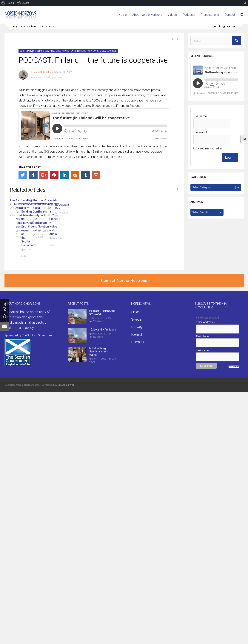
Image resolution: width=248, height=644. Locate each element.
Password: (200, 132)
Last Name (202, 351)
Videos (172, 15)
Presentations (210, 15)
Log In (230, 157)
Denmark (138, 342)
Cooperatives (27, 51)
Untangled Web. (66, 385)
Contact (230, 15)
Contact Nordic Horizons (124, 281)
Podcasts (189, 15)
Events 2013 (18, 200)
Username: (200, 116)
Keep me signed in (210, 148)
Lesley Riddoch (41, 72)
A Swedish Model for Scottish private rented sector (124, 200)
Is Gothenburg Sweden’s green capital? (99, 352)
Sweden (137, 320)
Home (123, 15)
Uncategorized (108, 51)
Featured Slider (78, 51)
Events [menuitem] (23, 3)
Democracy (43, 51)
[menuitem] (3, 3)
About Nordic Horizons (147, 15)
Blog (15, 27)
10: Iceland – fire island (103, 330)
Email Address (206, 322)
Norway (137, 327)
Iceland (137, 335)
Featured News (59, 51)
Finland (94, 51)
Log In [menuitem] (11, 3)
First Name (202, 337)
